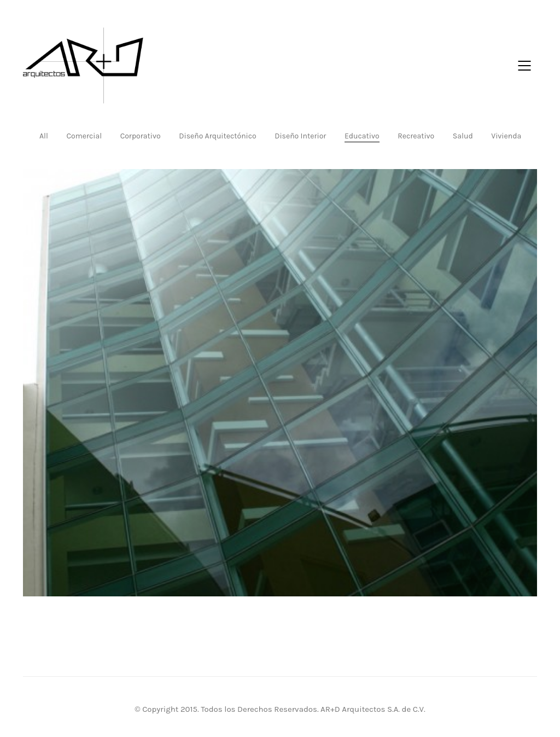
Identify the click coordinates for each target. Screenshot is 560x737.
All (44, 136)
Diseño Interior (300, 136)
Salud (463, 136)
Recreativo (416, 136)
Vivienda (506, 136)
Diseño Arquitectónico (217, 136)
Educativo (362, 136)
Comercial (84, 136)
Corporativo (141, 136)
